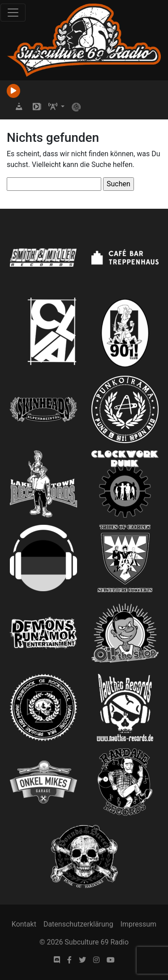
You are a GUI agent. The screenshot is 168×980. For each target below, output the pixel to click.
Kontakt (24, 924)
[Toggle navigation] (13, 13)
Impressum (139, 924)
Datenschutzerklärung (78, 924)
